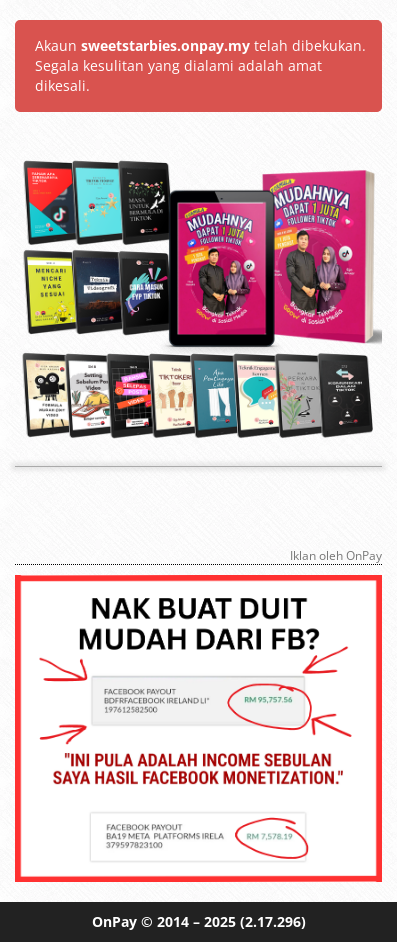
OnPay (114, 921)
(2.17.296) (273, 921)
